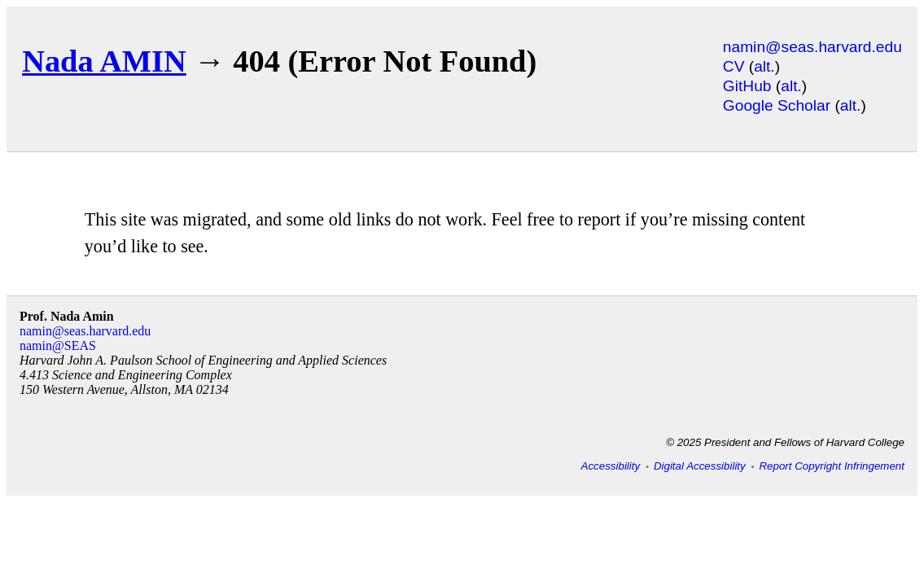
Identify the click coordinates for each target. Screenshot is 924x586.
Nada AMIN (104, 61)
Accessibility (611, 466)
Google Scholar (777, 105)
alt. (764, 66)
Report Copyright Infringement (832, 466)
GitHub (747, 86)
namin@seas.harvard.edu (812, 47)
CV (734, 66)
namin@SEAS (58, 345)
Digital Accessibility (700, 466)
